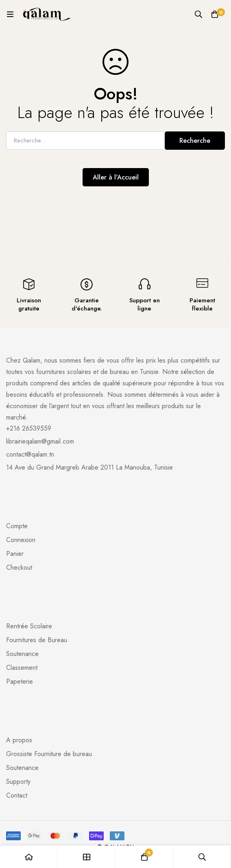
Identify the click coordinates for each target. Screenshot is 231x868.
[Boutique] (87, 857)
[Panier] (215, 14)
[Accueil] (29, 857)
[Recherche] (198, 14)
